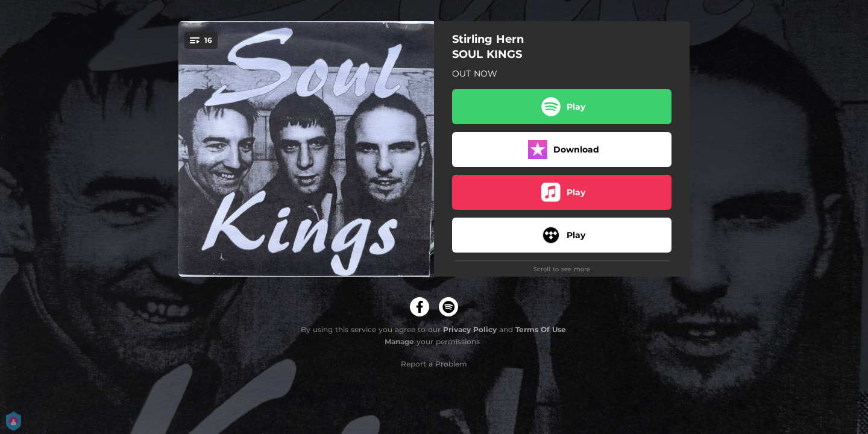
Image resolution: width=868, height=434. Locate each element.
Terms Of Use (541, 329)
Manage (399, 341)
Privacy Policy (470, 329)
